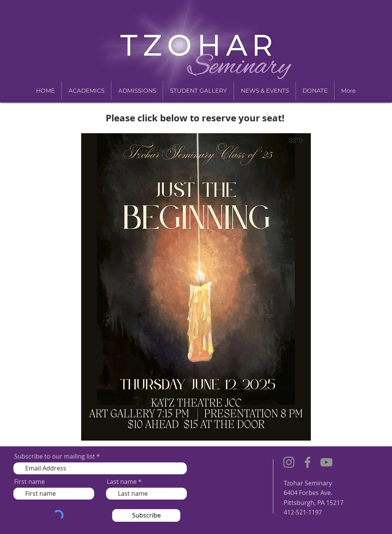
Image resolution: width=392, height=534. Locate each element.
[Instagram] (289, 462)
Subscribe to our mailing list (55, 456)
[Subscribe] (146, 515)
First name (29, 482)
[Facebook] (308, 462)
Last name (122, 482)
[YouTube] (326, 462)
